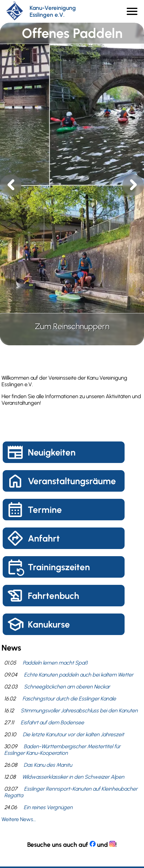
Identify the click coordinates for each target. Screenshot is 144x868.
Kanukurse (49, 624)
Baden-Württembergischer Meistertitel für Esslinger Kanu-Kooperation (62, 750)
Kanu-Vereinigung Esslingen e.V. (53, 11)
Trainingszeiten (59, 567)
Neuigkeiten (52, 452)
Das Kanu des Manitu (48, 765)
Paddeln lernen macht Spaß (55, 663)
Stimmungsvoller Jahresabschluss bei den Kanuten (79, 711)
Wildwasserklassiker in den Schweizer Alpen (73, 777)
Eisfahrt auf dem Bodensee (52, 723)
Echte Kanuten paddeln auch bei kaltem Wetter (79, 675)
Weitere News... (19, 819)
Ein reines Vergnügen (48, 807)
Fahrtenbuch (53, 596)
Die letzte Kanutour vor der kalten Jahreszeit (73, 734)
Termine (45, 510)
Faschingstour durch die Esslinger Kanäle (69, 699)
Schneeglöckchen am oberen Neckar (67, 687)
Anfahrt (44, 538)
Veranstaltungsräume (72, 481)
